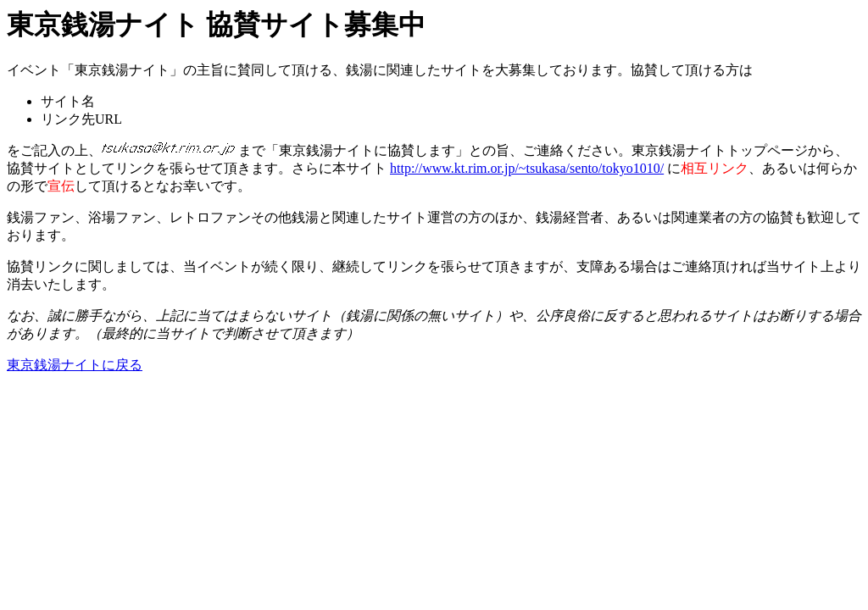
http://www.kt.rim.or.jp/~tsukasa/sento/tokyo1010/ (527, 168)
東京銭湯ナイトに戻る (75, 365)
